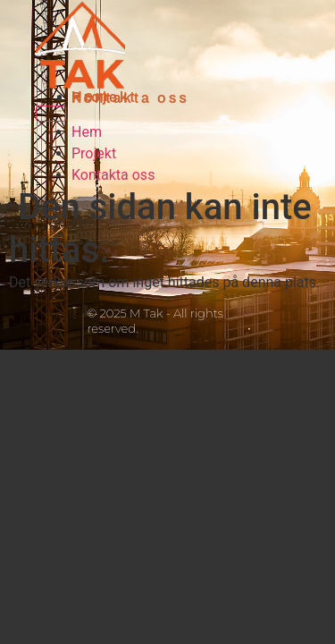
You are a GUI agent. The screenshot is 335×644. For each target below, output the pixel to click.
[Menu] (51, 114)
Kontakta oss (130, 98)
